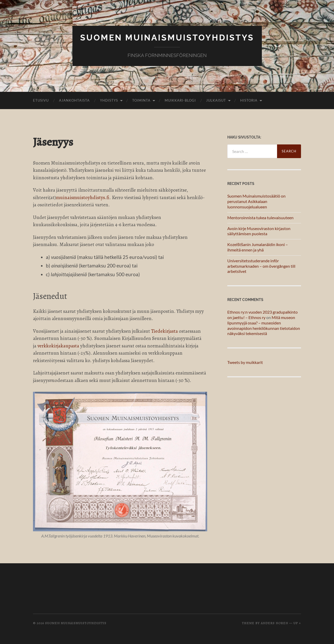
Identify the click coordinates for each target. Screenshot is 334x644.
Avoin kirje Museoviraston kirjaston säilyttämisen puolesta (259, 231)
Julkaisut (216, 100)
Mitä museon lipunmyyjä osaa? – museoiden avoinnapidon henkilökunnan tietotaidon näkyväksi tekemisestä (264, 325)
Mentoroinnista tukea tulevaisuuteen (260, 218)
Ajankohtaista (74, 100)
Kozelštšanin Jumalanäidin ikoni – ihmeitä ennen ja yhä (258, 247)
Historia (249, 100)
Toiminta (141, 100)
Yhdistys (109, 100)
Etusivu (41, 100)
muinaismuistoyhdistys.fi (83, 198)
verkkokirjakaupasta (58, 346)
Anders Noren (274, 623)
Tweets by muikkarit (245, 362)
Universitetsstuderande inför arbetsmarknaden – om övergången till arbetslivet (261, 266)
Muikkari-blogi (180, 100)
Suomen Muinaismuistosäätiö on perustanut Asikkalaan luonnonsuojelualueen (256, 201)
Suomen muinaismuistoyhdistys (167, 38)
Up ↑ (297, 623)
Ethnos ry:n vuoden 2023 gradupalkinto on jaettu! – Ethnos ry (262, 315)
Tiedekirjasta (164, 331)
